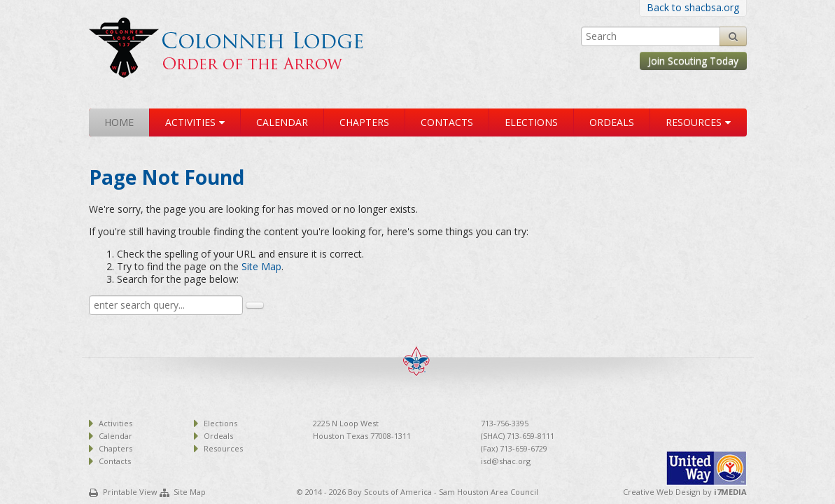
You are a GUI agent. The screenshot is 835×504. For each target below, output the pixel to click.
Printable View (130, 492)
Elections (531, 122)
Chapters (364, 122)
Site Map (261, 266)
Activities (190, 122)
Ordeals (612, 122)
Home (119, 122)
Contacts (447, 122)
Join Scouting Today (693, 61)
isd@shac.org (506, 461)
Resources (694, 122)
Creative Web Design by (685, 492)
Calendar (282, 122)
